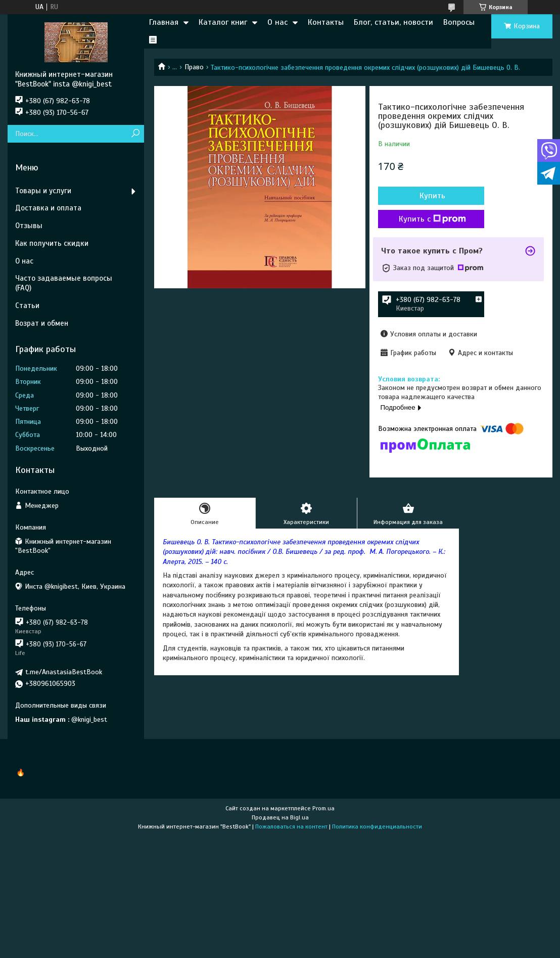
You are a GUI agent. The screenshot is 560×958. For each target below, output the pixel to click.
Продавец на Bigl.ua (280, 817)
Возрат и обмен (42, 323)
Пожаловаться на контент (291, 826)
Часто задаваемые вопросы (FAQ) (64, 283)
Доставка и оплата (48, 208)
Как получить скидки (52, 243)
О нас (277, 22)
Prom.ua (323, 808)
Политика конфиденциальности (377, 826)
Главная (164, 22)
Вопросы (459, 22)
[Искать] (135, 134)
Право (194, 67)
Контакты (326, 22)
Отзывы (29, 226)
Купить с (432, 219)
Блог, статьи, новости (393, 22)
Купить (432, 196)
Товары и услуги (43, 191)
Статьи (27, 306)
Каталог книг (223, 22)
